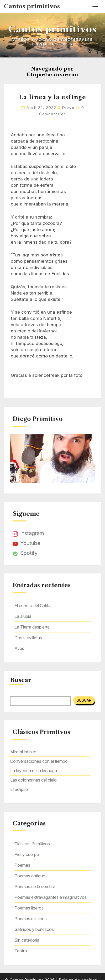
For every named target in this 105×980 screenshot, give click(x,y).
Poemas (22, 865)
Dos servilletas (28, 638)
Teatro (21, 951)
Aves (19, 648)
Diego (68, 107)
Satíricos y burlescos (34, 929)
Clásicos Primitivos (32, 844)
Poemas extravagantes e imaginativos (51, 897)
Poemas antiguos (31, 876)
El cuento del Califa (33, 606)
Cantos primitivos (32, 6)
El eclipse (19, 789)
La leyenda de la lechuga (34, 771)
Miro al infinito (23, 752)
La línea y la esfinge (52, 97)
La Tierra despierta (32, 627)
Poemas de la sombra (35, 887)
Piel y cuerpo (27, 854)
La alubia (23, 616)
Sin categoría (27, 940)
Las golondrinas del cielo (33, 780)
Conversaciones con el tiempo (39, 761)
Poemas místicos (31, 919)
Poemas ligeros (29, 908)
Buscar (21, 680)
